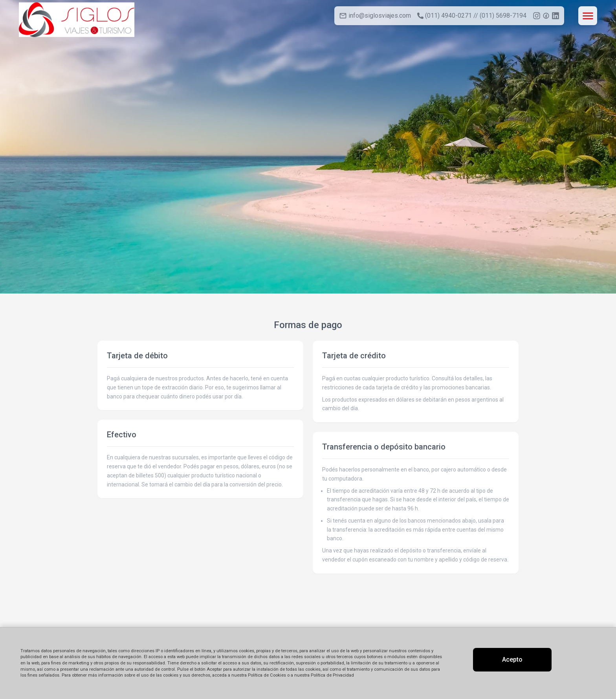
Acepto (512, 660)
